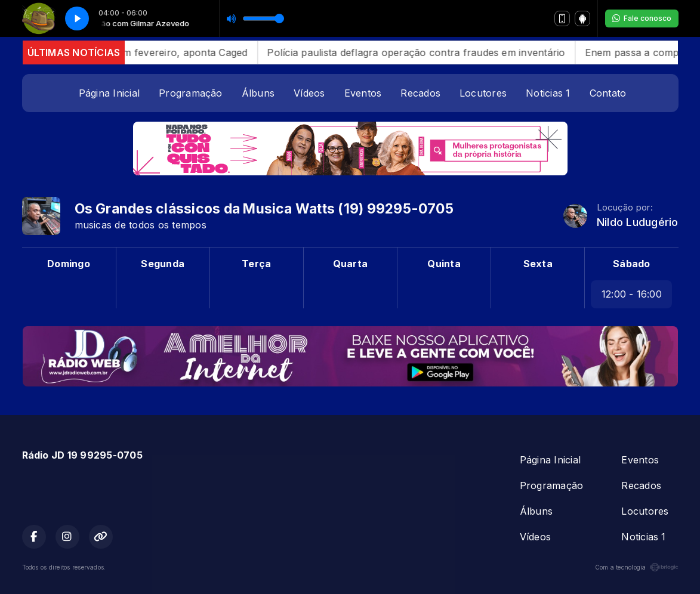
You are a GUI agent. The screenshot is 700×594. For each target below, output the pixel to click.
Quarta (350, 264)
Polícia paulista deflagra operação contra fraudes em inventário (432, 52)
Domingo (69, 264)
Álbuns (258, 93)
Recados (420, 93)
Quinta (444, 264)
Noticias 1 (548, 93)
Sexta (538, 264)
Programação (191, 93)
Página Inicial (109, 93)
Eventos (363, 93)
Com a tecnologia (637, 567)
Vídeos (309, 93)
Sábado (631, 264)
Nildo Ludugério (638, 222)
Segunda (163, 264)
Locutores (483, 93)
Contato (608, 93)
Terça (256, 264)
